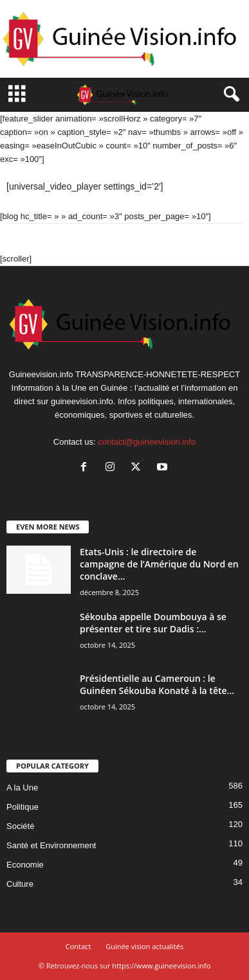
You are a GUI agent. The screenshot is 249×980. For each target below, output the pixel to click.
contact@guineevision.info (147, 442)
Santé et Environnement (51, 845)
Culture (20, 884)
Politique (23, 807)
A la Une (22, 788)
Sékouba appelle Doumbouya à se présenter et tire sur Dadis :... (153, 623)
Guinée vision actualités (144, 946)
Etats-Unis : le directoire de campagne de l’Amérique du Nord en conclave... (159, 564)
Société (20, 826)
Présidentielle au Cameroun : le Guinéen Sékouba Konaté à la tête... (157, 684)
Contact (78, 946)
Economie (25, 865)
